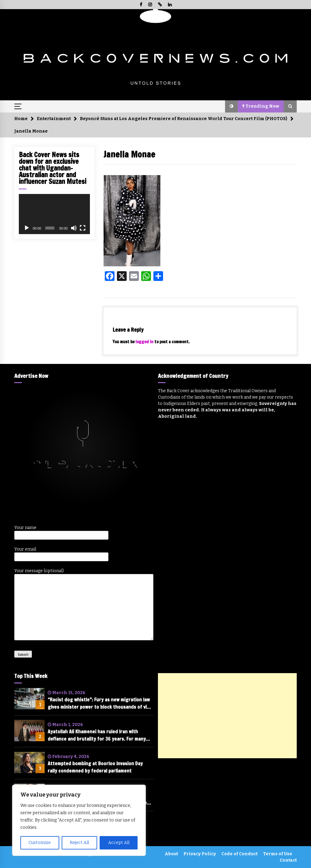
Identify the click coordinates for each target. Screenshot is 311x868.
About (171, 854)
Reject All (79, 843)
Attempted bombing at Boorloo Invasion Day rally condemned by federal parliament (95, 767)
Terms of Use (278, 854)
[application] (54, 214)
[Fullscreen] (83, 228)
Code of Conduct (239, 854)
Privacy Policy (200, 854)
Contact (288, 860)
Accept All (119, 843)
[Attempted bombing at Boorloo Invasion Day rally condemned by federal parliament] (29, 763)
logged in (144, 342)
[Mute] (74, 228)
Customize (40, 843)
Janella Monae (129, 154)
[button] (231, 106)
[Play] (27, 228)
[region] (79, 820)
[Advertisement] (227, 716)
